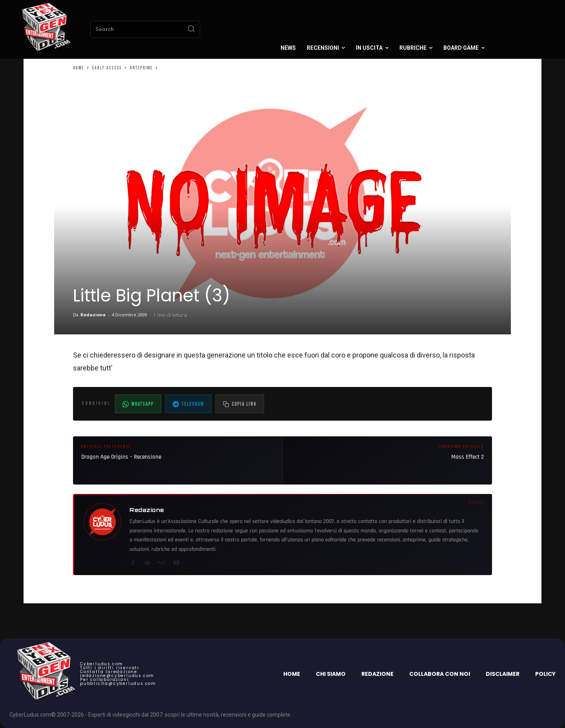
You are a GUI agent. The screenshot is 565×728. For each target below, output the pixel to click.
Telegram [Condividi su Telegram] (188, 404)
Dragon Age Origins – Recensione (121, 457)
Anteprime (141, 68)
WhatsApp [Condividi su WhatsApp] (138, 404)
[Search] (191, 29)
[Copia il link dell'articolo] (240, 404)
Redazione (93, 315)
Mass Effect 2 (467, 457)
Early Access (107, 68)
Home (78, 68)
